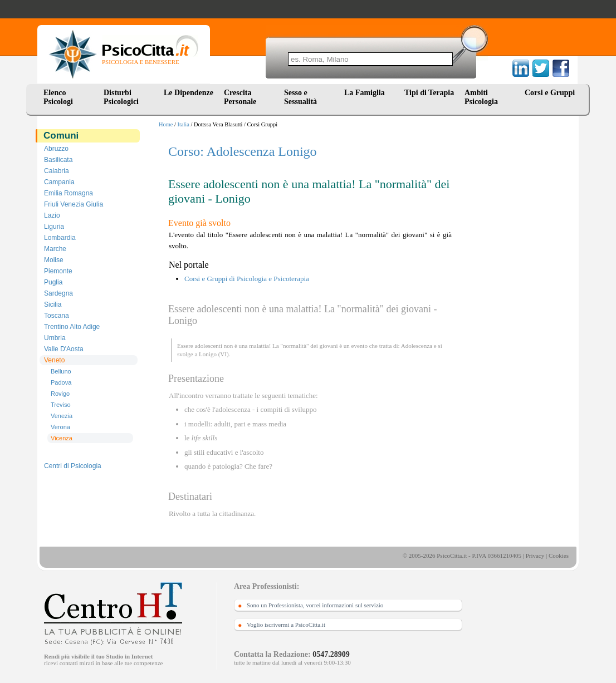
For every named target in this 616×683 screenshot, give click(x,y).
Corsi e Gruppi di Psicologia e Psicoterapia (247, 279)
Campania (59, 182)
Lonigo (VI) (214, 354)
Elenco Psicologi (58, 97)
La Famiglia (366, 93)
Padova (61, 382)
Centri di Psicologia (73, 466)
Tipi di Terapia (429, 93)
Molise (54, 260)
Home (166, 124)
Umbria (55, 338)
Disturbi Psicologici (121, 97)
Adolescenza (417, 346)
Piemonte (58, 271)
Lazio (52, 215)
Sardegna (58, 293)
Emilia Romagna (69, 193)
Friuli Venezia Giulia (74, 204)
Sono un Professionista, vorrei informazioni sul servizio (315, 605)
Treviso (61, 405)
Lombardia (60, 238)
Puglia (53, 282)
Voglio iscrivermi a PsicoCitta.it (286, 625)
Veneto (54, 360)
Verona (60, 427)
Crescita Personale (240, 97)
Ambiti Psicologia (481, 97)
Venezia (62, 416)
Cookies (559, 556)
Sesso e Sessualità (300, 97)
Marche (55, 249)
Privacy (535, 556)
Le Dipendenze (189, 93)
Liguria (54, 227)
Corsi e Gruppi (550, 93)
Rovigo (60, 394)
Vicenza (62, 438)
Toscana (57, 316)
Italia (184, 124)
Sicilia (53, 304)
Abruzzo (56, 149)
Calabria (57, 171)
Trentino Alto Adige (72, 327)
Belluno (61, 371)
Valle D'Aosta (64, 349)
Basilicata (58, 160)
